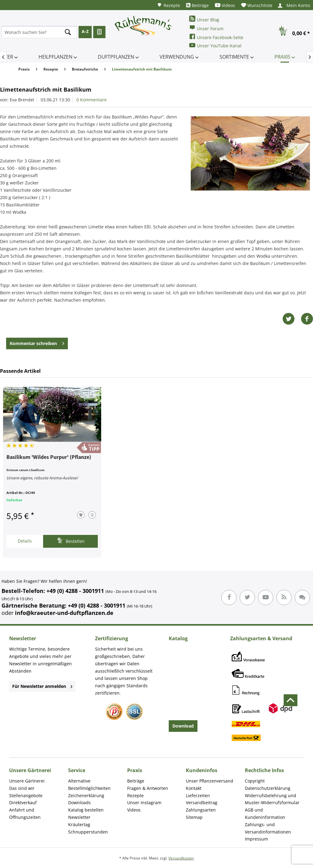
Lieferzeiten (198, 795)
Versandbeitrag (202, 803)
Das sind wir (22, 788)
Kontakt (194, 788)
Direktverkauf (23, 803)
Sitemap (194, 817)
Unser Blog (204, 19)
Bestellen (71, 541)
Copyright (255, 781)
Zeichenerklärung (86, 795)
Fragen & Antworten (148, 788)
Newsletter (79, 817)
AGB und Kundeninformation (265, 814)
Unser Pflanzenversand (210, 781)
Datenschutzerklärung (268, 788)
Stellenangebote (26, 795)
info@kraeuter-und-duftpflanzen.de (64, 613)
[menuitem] (168, 5)
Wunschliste (257, 5)
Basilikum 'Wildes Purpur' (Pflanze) (49, 457)
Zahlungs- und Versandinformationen (268, 828)
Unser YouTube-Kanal (215, 45)
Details (25, 541)
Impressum (256, 839)
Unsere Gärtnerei (27, 781)
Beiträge (197, 5)
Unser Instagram (144, 803)
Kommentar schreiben (37, 342)
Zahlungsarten (201, 810)
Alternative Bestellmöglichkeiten (89, 784)
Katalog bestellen (86, 810)
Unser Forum (206, 28)
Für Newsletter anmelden (42, 686)
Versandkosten (181, 858)
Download (183, 726)
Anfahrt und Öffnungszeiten (25, 814)
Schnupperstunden (88, 832)
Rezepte (168, 5)
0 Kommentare (92, 100)
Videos (225, 5)
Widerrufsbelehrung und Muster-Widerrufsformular (272, 799)
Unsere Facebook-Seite (216, 37)
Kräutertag (79, 824)
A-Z (85, 31)
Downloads (79, 803)
